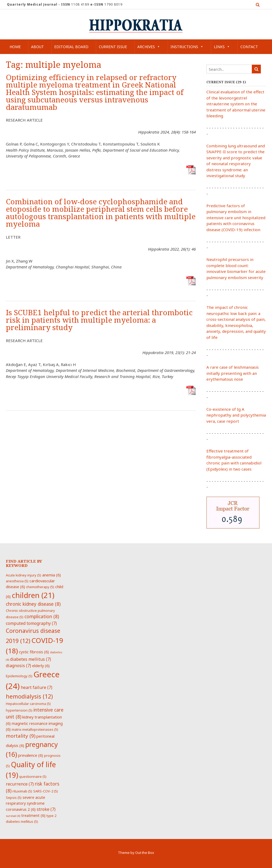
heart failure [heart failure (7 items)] (37, 687)
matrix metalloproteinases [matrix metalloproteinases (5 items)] (35, 729)
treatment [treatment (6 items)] (33, 815)
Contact (249, 47)
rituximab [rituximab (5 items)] (22, 791)
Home (15, 47)
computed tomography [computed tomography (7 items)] (31, 623)
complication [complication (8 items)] (42, 616)
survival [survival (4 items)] (13, 816)
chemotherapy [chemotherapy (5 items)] (40, 587)
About (37, 47)
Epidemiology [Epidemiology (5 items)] (19, 676)
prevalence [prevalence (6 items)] (31, 755)
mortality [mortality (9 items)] (21, 736)
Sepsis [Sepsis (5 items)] (14, 798)
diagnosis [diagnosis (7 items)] (18, 666)
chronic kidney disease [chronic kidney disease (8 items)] (33, 604)
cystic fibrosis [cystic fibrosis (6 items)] (34, 652)
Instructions (187, 47)
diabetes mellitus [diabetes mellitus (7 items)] (31, 659)
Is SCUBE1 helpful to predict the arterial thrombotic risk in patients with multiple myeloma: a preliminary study (99, 320)
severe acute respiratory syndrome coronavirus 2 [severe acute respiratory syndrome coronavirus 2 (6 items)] (25, 803)
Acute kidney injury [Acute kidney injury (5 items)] (24, 575)
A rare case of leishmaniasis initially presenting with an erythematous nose (233, 373)
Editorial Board (71, 47)
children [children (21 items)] (33, 595)
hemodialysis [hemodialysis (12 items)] (29, 696)
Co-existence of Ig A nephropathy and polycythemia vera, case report (236, 415)
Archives (149, 47)
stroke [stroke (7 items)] (46, 809)
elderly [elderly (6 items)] (41, 666)
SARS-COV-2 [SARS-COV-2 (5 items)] (46, 791)
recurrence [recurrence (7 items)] (20, 784)
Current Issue (113, 47)
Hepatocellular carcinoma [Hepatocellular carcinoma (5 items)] (28, 704)
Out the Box (145, 853)
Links (222, 47)
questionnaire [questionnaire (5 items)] (33, 776)
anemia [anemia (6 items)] (52, 575)
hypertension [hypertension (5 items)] (19, 710)
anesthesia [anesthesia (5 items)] (17, 581)
